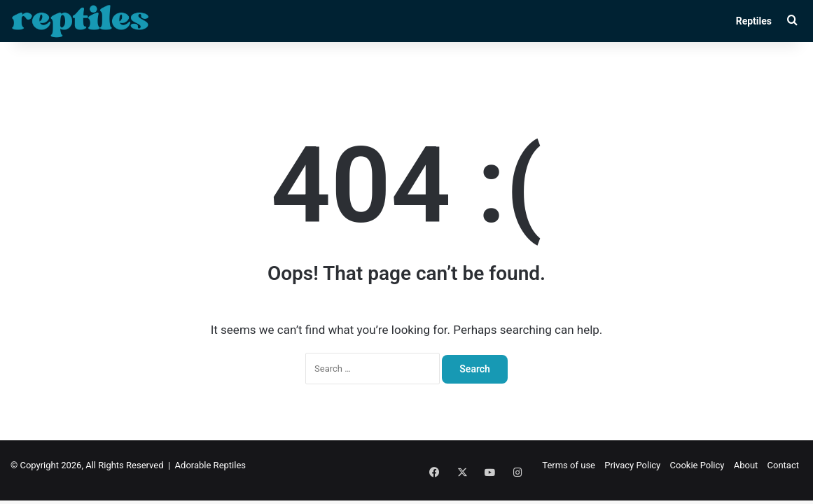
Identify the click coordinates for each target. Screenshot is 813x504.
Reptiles (754, 21)
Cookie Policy (697, 465)
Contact (783, 465)
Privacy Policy (632, 465)
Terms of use (569, 465)
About (746, 465)
